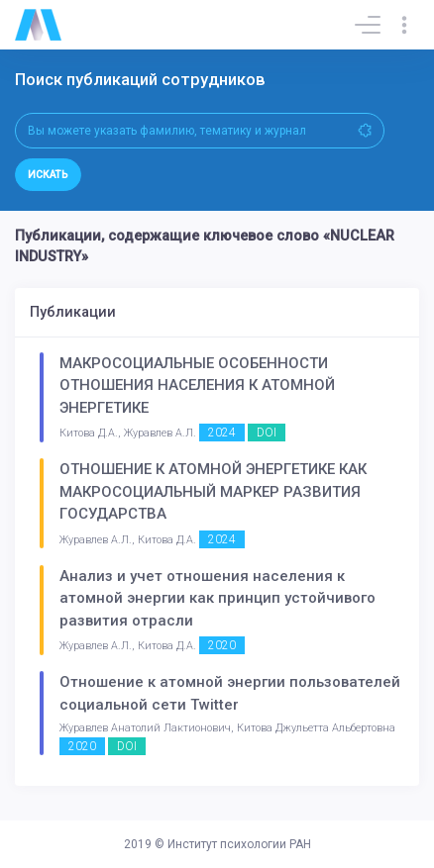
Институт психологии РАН (239, 844)
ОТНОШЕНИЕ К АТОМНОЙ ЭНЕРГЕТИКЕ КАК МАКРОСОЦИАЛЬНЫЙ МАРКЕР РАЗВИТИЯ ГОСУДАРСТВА (213, 491)
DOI (267, 433)
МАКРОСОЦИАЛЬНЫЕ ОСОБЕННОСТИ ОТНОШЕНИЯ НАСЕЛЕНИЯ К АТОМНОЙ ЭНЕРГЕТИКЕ (197, 386)
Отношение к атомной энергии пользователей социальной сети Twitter (230, 693)
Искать (48, 175)
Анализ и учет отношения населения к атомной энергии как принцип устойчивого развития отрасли (217, 598)
